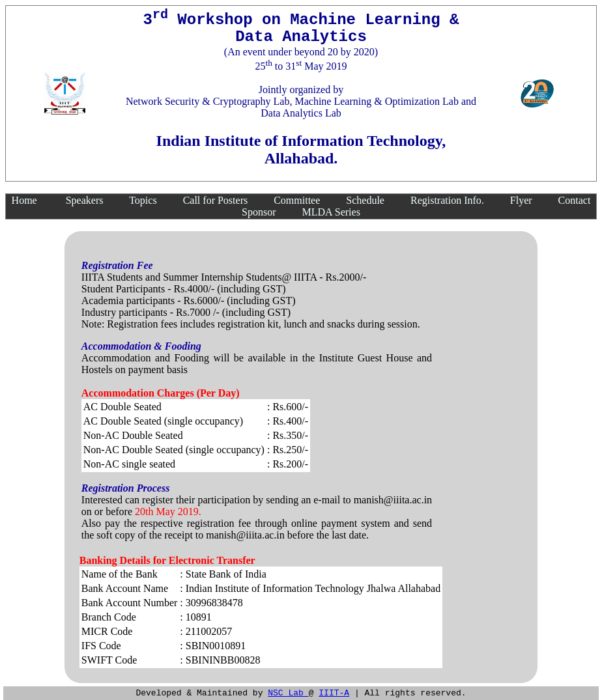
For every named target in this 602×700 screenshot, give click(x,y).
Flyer (521, 200)
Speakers (85, 200)
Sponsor (259, 212)
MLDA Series (331, 212)
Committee (297, 200)
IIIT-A (334, 692)
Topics (143, 200)
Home (24, 200)
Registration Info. (447, 200)
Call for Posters (216, 200)
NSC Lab (288, 692)
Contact (575, 200)
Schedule (365, 200)
